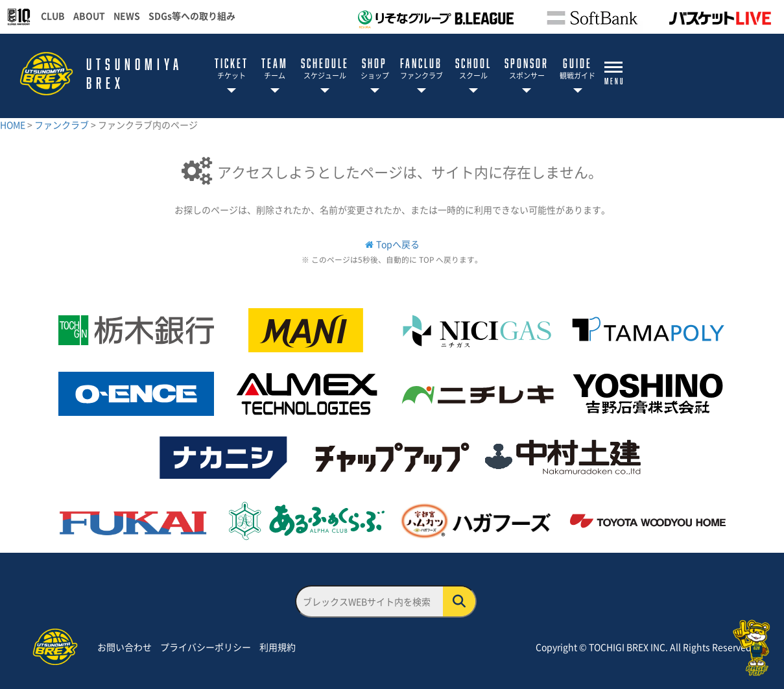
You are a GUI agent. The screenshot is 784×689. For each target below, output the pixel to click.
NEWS (127, 16)
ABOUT (89, 16)
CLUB (53, 16)
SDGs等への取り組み (192, 16)
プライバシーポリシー (206, 647)
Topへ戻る (398, 244)
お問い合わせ (125, 647)
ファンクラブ (63, 125)
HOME (14, 125)
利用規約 (278, 647)
